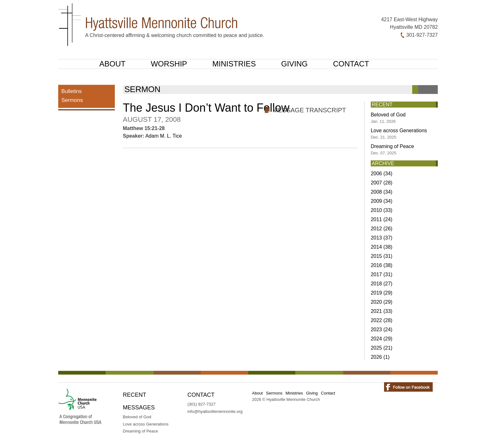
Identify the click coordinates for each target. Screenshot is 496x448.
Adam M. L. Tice (164, 136)
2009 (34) (382, 201)
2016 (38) (382, 265)
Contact (351, 64)
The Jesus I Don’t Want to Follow (206, 108)
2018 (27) (382, 284)
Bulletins (71, 91)
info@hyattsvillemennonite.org (215, 411)
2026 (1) (380, 357)
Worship (169, 64)
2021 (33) (382, 311)
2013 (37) (382, 238)
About (112, 64)
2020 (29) (382, 302)
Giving (294, 64)
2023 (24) (382, 330)
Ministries (234, 64)
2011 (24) (382, 219)
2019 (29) (382, 293)
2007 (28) (382, 183)
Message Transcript (309, 110)
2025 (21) (382, 348)
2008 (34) (382, 192)
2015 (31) (382, 256)
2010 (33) (382, 210)
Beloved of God (388, 118)
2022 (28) (382, 320)
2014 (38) (382, 247)
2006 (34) (382, 174)
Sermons (72, 100)
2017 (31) (382, 274)
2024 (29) (382, 339)
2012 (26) (382, 229)
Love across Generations (399, 134)
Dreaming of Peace (392, 149)
